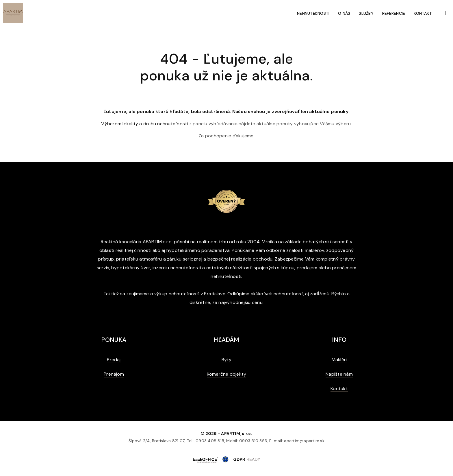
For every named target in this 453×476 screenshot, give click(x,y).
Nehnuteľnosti (313, 13)
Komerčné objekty (227, 374)
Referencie (394, 13)
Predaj (114, 360)
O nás (344, 13)
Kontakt (423, 13)
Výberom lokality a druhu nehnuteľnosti (144, 124)
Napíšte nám (339, 374)
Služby (366, 13)
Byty (227, 360)
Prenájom (114, 374)
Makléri (339, 360)
